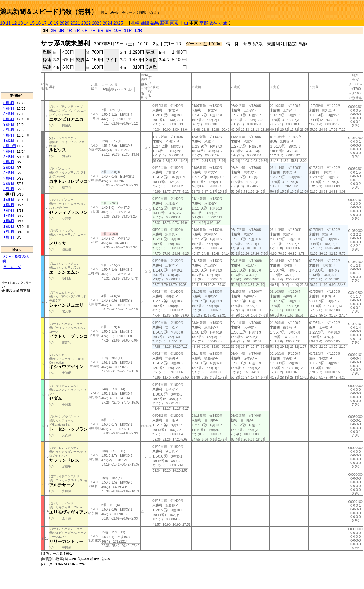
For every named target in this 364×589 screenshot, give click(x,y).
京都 (204, 23)
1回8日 (9, 200)
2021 (75, 23)
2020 (65, 23)
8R (101, 30)
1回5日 (9, 216)
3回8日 (9, 103)
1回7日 (9, 205)
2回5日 (9, 173)
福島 (155, 23)
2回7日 (9, 162)
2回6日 (9, 167)
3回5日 (9, 119)
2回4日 (9, 178)
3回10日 (10, 146)
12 (14, 23)
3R (61, 30)
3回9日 (9, 151)
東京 (174, 23)
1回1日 (9, 237)
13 (20, 23)
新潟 (164, 23)
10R (118, 30)
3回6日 (9, 114)
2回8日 (9, 157)
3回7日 (9, 108)
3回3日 (9, 130)
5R (77, 30)
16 (38, 23)
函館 (145, 23)
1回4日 (9, 221)
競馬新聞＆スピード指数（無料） (49, 12)
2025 (118, 23)
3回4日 (9, 124)
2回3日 (9, 183)
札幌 (135, 23)
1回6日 (9, 210)
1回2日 (9, 232)
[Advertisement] (17, 59)
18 (50, 23)
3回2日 (9, 135)
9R (109, 30)
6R (85, 30)
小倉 (223, 23)
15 (32, 23)
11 (8, 23)
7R (93, 30)
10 (2, 23)
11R (128, 30)
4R (69, 30)
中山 (184, 23)
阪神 (213, 23)
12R (138, 30)
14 (26, 23)
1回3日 (9, 226)
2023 (97, 23)
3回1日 (9, 140)
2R (53, 30)
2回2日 (9, 189)
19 (56, 23)
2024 (108, 23)
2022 (86, 23)
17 (44, 23)
